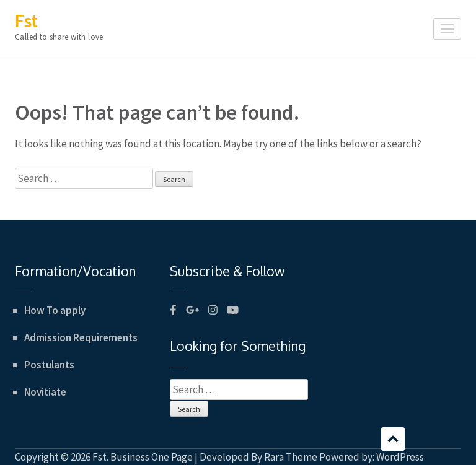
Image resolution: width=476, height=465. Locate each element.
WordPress (400, 457)
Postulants (49, 365)
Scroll (393, 439)
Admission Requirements (81, 337)
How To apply (55, 310)
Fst (26, 20)
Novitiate (45, 392)
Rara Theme (291, 457)
